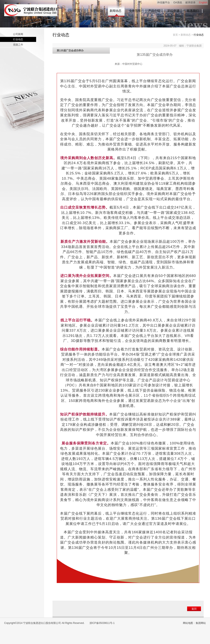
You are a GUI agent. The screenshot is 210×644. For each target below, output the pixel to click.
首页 (175, 35)
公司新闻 (18, 34)
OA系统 (178, 3)
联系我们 (193, 11)
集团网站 (201, 623)
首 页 (77, 11)
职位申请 (173, 11)
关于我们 (96, 11)
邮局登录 (190, 3)
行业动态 (18, 39)
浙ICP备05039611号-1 (102, 623)
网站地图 (188, 623)
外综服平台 (164, 3)
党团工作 (18, 45)
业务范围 (135, 11)
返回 (194, 609)
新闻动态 (115, 11)
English (203, 3)
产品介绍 (154, 11)
